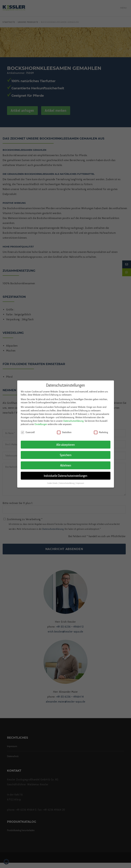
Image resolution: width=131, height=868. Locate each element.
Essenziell (28, 430)
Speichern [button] (66, 452)
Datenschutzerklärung (73, 418)
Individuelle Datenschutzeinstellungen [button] (65, 473)
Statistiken (64, 430)
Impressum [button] (80, 481)
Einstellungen (41, 422)
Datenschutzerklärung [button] (67, 481)
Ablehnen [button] (66, 463)
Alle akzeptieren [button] (65, 442)
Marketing (101, 430)
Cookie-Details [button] (52, 481)
